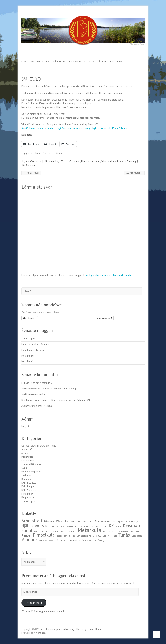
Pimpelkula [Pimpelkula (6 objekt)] (44, 535)
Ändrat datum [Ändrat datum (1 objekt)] (63, 540)
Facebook (116, 62)
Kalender (75, 62)
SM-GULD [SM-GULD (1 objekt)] (97, 536)
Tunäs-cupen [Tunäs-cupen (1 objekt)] (137, 536)
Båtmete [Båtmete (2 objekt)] (49, 521)
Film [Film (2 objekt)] (97, 521)
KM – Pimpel (28, 486)
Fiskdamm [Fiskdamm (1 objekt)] (106, 522)
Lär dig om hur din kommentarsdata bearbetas (109, 275)
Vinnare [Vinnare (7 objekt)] (29, 539)
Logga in (26, 426)
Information (74, 161)
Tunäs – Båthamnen (32, 464)
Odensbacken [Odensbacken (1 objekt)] (135, 531)
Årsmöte (41, 394)
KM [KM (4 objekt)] (112, 526)
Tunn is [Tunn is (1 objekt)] (114, 536)
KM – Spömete (29, 490)
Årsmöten (26, 453)
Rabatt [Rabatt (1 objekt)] (59, 536)
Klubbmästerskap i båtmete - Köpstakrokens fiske (47, 400)
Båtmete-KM (83, 400)
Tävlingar (59, 62)
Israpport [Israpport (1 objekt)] (70, 526)
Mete (38, 153)
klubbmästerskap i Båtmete (36, 344)
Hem (24, 62)
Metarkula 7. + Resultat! (33, 350)
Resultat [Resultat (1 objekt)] (72, 536)
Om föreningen (40, 62)
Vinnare (60, 153)
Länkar (102, 62)
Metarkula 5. (28, 361)
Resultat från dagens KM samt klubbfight (57, 389)
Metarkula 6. (28, 356)
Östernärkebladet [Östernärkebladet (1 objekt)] (89, 540)
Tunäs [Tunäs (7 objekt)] (124, 535)
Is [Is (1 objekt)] (57, 526)
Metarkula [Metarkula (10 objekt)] (90, 530)
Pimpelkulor (28, 498)
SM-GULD (48, 153)
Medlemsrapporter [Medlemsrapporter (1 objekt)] (69, 531)
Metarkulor (27, 494)
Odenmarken (28, 461)
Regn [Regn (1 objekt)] (65, 536)
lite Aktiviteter (134, 173)
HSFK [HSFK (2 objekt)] (44, 526)
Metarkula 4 (48, 406)
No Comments (30, 165)
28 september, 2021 (55, 161)
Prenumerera (34, 603)
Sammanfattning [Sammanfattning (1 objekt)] (84, 536)
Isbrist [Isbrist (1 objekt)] (62, 526)
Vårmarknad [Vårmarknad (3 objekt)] (47, 540)
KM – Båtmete (29, 483)
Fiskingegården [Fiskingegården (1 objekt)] (118, 522)
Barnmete (26, 479)
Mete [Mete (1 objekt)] (105, 531)
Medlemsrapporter (91, 161)
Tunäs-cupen (31, 173)
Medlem (89, 62)
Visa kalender (105, 318)
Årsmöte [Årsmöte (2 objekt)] (75, 540)
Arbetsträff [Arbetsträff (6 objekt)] (32, 521)
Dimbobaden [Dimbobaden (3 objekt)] (65, 521)
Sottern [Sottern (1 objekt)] (106, 536)
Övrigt (24, 468)
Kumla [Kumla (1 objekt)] (119, 526)
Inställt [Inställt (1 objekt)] (52, 526)
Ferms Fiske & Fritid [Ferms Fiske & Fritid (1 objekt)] (84, 522)
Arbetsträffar (28, 449)
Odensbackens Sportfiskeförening (118, 161)
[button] (30, 318)
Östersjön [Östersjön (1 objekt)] (102, 540)
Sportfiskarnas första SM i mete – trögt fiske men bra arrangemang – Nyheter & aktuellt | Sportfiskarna (74, 128)
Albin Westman (33, 161)
